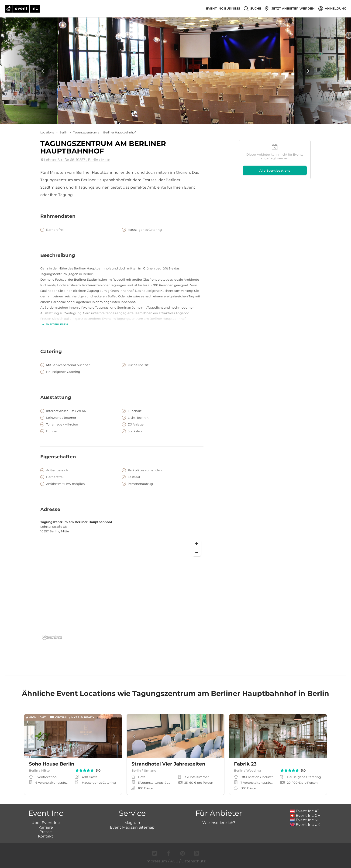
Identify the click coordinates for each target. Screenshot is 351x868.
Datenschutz (193, 861)
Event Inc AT (305, 811)
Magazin (132, 823)
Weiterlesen (54, 324)
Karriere (46, 827)
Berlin (64, 132)
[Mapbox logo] (52, 637)
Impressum (156, 861)
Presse (46, 832)
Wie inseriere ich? (219, 823)
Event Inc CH (305, 815)
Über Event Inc (46, 823)
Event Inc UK (305, 825)
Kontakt (46, 836)
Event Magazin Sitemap (132, 827)
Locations (47, 132)
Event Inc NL (305, 820)
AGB (174, 861)
